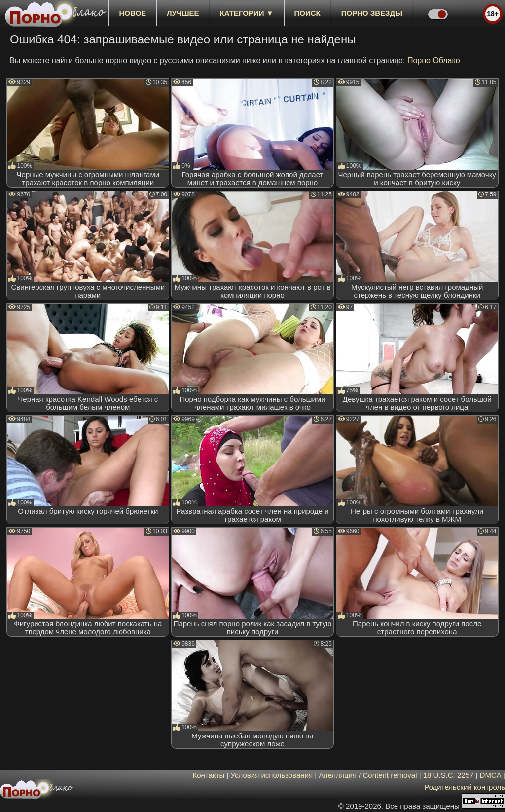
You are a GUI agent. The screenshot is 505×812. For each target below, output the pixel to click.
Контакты (209, 775)
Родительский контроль (465, 787)
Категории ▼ (247, 13)
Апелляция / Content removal (368, 775)
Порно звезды (372, 13)
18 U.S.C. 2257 (449, 775)
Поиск (307, 13)
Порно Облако (434, 60)
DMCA (490, 775)
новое (132, 13)
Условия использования (272, 775)
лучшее (183, 13)
